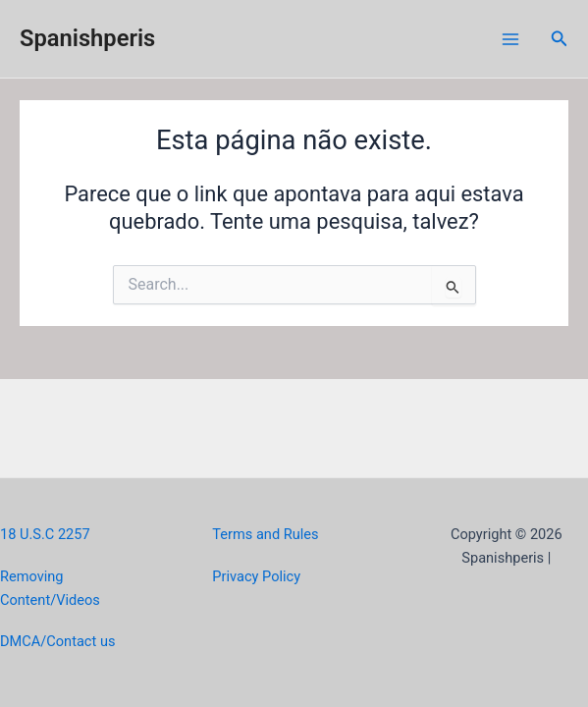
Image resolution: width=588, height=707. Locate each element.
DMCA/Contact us (57, 641)
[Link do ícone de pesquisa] (560, 39)
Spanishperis (87, 38)
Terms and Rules (265, 534)
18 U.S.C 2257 (45, 534)
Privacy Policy (256, 576)
